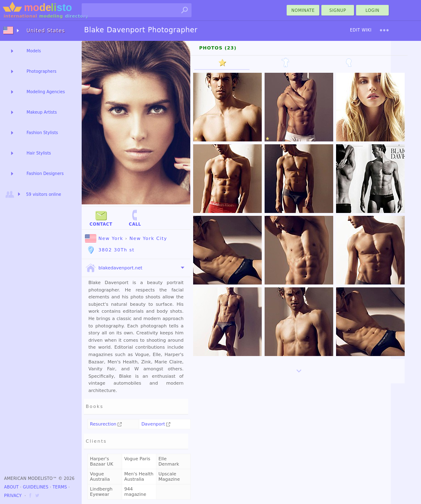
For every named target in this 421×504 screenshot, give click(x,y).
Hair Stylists (39, 153)
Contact (101, 218)
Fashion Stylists (42, 133)
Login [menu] (372, 10)
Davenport (156, 424)
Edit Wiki (361, 30)
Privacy (13, 496)
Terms (60, 487)
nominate (303, 10)
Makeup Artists (42, 112)
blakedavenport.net (114, 268)
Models (34, 51)
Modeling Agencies (46, 92)
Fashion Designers (45, 174)
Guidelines (36, 487)
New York (104, 239)
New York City (148, 239)
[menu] (384, 30)
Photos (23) (218, 48)
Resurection (106, 424)
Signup (338, 10)
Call (135, 218)
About (11, 487)
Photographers (41, 71)
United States (46, 31)
